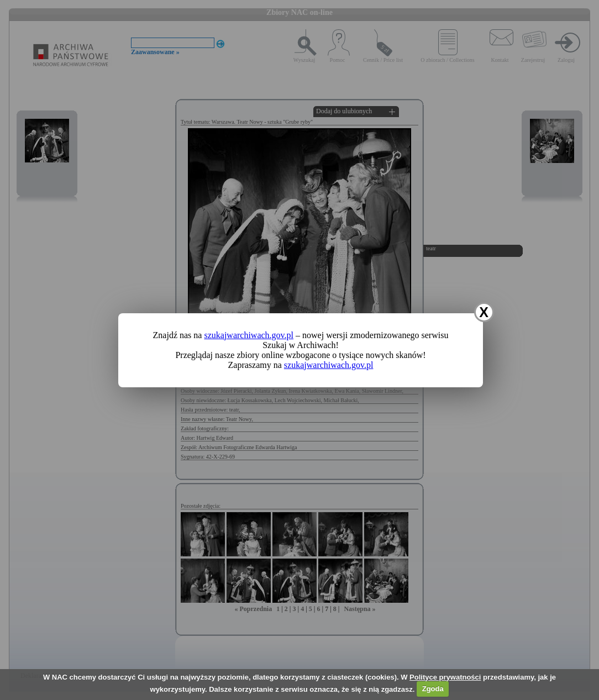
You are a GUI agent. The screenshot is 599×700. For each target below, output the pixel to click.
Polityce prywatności (445, 677)
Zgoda (433, 689)
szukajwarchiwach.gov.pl (249, 335)
